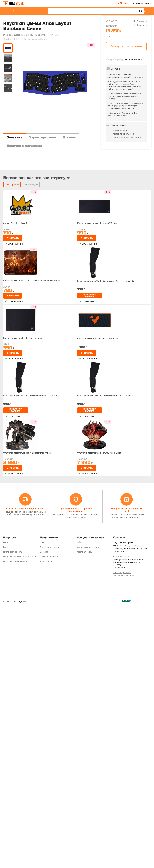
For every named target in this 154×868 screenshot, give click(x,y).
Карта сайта (46, 824)
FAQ (42, 805)
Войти (79, 805)
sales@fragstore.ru (122, 835)
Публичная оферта (12, 814)
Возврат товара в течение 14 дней (127, 772)
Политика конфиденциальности (20, 819)
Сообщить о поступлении (126, 46)
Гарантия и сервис (49, 819)
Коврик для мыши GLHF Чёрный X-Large (99, 486)
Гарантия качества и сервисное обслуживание (76, 772)
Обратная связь (84, 814)
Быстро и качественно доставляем (25, 771)
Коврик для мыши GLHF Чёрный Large (24, 600)
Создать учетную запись (89, 810)
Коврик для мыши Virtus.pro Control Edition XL (102, 601)
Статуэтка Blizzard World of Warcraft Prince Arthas (30, 715)
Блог (6, 810)
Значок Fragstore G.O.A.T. (17, 486)
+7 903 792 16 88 (142, 3)
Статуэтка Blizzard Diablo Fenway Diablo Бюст (101, 715)
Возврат (44, 814)
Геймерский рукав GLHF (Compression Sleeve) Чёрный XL (108, 544)
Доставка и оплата (49, 810)
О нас (6, 805)
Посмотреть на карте (123, 838)
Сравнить (140, 25)
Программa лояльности (15, 824)
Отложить (140, 21)
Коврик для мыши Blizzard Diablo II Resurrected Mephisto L (34, 543)
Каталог (23, 11)
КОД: (108, 21)
